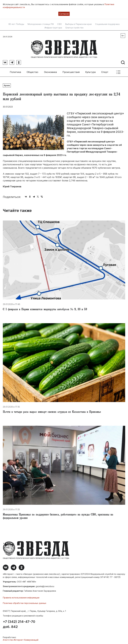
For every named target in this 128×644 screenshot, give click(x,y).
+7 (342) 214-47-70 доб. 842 (19, 624)
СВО (59, 24)
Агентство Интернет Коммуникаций (21, 640)
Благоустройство (74, 28)
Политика (15, 72)
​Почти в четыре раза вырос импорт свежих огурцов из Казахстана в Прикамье (52, 412)
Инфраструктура (53, 28)
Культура (90, 72)
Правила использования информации (21, 598)
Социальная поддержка (107, 24)
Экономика (50, 72)
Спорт (105, 72)
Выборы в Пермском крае (78, 24)
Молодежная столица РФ (41, 24)
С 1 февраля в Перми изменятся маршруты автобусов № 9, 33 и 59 (45, 310)
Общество (32, 72)
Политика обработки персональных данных (25, 603)
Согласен (64, 14)
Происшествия (71, 72)
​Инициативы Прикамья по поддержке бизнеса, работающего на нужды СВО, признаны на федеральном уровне (58, 517)
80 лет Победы (16, 24)
